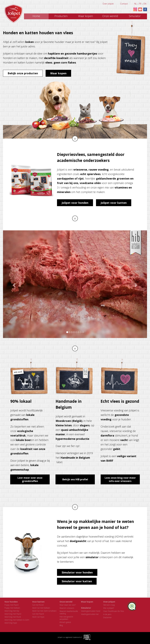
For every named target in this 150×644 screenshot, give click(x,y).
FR (140, 4)
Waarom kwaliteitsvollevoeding (69, 612)
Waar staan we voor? (68, 605)
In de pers (107, 614)
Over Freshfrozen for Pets (114, 611)
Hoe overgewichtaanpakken (66, 618)
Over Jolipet (108, 4)
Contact (124, 4)
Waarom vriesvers (67, 608)
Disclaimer (107, 617)
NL (136, 4)
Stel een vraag (109, 605)
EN (145, 4)
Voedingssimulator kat (90, 614)
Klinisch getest (65, 622)
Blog (61, 625)
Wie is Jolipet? (109, 608)
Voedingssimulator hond (91, 611)
